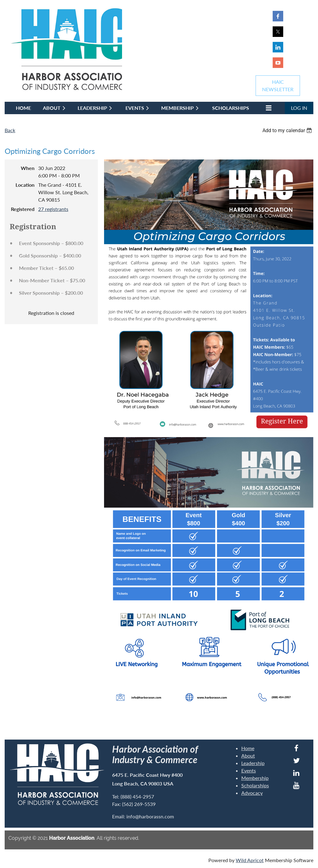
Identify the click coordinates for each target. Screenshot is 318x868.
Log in (299, 108)
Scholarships (255, 785)
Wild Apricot (250, 860)
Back (10, 130)
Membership (255, 778)
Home (248, 748)
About (248, 756)
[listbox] (288, 130)
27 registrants (53, 209)
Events (249, 770)
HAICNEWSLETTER (278, 85)
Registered (23, 209)
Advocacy (252, 793)
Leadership (253, 763)
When (28, 168)
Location (25, 185)
